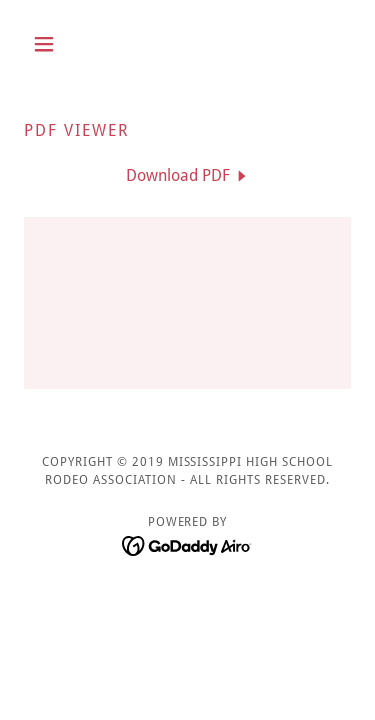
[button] (48, 44)
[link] (188, 175)
